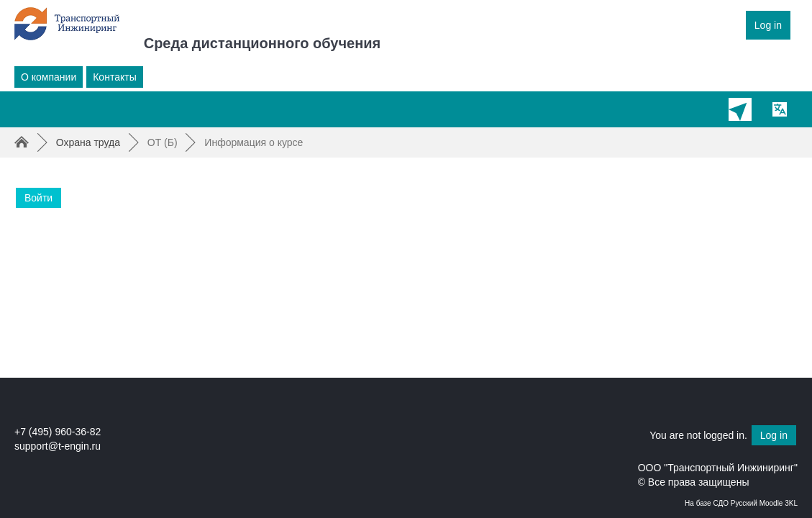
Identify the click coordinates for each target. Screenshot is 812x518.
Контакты (114, 77)
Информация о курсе (254, 142)
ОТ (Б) (163, 142)
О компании (49, 77)
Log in (768, 25)
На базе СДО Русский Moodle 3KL (741, 503)
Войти (38, 198)
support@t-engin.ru (58, 446)
